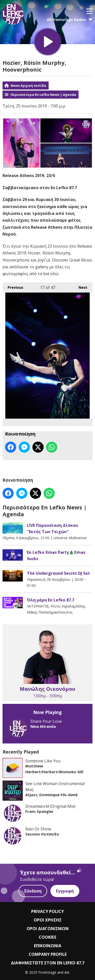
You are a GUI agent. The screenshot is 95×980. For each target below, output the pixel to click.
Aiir (67, 972)
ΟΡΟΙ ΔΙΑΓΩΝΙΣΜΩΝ (48, 929)
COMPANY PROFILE (48, 954)
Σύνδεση (33, 891)
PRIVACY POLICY (48, 911)
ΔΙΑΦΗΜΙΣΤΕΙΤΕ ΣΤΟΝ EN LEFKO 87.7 (48, 963)
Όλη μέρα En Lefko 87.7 (51, 600)
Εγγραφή (65, 891)
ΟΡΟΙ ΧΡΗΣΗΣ (48, 920)
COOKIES (48, 937)
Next (80, 286)
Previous (13, 286)
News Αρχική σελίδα (28, 85)
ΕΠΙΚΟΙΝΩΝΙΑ (48, 946)
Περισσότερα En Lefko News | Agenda (43, 95)
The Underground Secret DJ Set (58, 573)
